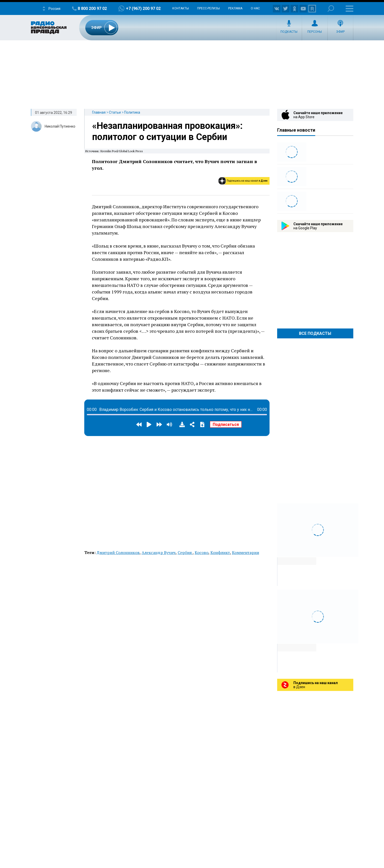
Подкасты (289, 32)
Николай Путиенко (60, 126)
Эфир (340, 32)
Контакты (181, 8)
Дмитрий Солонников (118, 552)
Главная (99, 112)
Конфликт (220, 552)
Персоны (315, 32)
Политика (132, 112)
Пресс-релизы (208, 8)
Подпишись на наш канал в (247, 181)
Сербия (185, 552)
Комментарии (246, 552)
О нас (255, 8)
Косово (202, 552)
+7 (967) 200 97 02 (143, 8)
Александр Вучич (159, 552)
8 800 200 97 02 (92, 8)
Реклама (235, 8)
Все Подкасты (315, 333)
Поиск (331, 8)
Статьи (115, 112)
